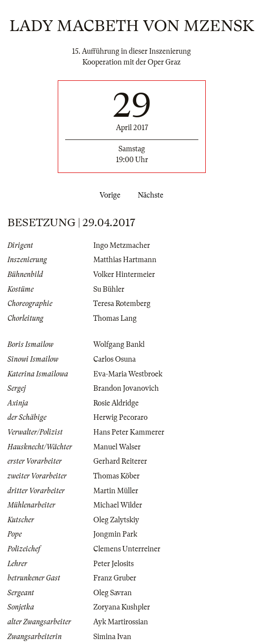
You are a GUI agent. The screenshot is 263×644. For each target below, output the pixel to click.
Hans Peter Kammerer (129, 432)
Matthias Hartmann (125, 260)
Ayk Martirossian (121, 622)
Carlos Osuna (114, 359)
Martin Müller (116, 491)
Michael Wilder (118, 505)
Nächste (152, 195)
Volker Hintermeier (124, 274)
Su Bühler (109, 289)
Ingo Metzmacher (122, 245)
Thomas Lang (115, 318)
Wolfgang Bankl (119, 344)
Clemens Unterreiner (127, 549)
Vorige (108, 195)
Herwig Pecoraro (120, 417)
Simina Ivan (112, 637)
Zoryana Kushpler (122, 607)
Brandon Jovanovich (126, 388)
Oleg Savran (113, 593)
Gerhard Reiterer (120, 461)
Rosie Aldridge (116, 403)
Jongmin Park (115, 534)
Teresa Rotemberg (122, 304)
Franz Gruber (115, 578)
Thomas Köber (116, 476)
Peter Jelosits (113, 564)
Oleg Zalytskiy (116, 520)
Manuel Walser (117, 447)
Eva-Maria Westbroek (128, 374)
